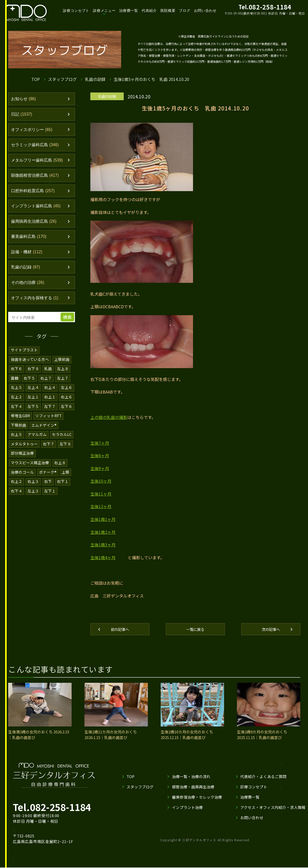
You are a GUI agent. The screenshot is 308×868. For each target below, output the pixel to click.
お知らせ (24, 99)
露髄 (15, 384)
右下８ (33, 375)
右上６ (67, 403)
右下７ (49, 449)
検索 (68, 324)
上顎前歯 (62, 366)
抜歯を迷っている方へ (30, 366)
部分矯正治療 (22, 458)
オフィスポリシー (33, 131)
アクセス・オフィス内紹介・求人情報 (273, 808)
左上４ (33, 394)
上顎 (65, 477)
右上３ (33, 486)
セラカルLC (62, 440)
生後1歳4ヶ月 (103, 557)
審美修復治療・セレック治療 (197, 797)
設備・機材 (28, 257)
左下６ (67, 412)
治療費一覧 (129, 11)
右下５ (29, 384)
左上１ (33, 403)
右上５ (17, 440)
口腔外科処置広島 (34, 194)
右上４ (50, 394)
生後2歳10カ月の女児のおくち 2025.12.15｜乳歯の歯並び (187, 735)
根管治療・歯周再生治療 (193, 787)
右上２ (17, 486)
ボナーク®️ (48, 477)
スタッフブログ (62, 79)
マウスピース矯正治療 (30, 468)
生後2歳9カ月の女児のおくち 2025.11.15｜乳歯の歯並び (262, 735)
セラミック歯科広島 (36, 147)
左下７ (50, 412)
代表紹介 (149, 11)
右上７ (46, 384)
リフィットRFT (49, 421)
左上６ (67, 394)
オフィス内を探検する (36, 305)
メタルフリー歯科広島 (39, 162)
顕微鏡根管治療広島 (36, 178)
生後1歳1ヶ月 (103, 519)
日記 (22, 115)
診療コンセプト (76, 11)
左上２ (17, 403)
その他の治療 (29, 289)
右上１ (50, 403)
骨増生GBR (20, 421)
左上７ (63, 384)
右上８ (60, 468)
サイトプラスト (24, 357)
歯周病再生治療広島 (35, 226)
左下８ (65, 449)
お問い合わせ (205, 11)
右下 (48, 486)
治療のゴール (22, 477)
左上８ (63, 375)
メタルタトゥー (24, 449)
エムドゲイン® (44, 431)
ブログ (185, 11)
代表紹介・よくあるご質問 (263, 777)
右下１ (63, 486)
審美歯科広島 (30, 241)
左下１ (50, 495)
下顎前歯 (18, 431)
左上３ (33, 495)
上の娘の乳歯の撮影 (109, 417)
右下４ (17, 495)
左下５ (33, 412)
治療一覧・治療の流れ (191, 777)
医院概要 (168, 11)
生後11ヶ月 (101, 494)
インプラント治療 (187, 808)
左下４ (17, 412)
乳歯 (48, 375)
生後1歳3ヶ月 (103, 545)
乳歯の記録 (95, 79)
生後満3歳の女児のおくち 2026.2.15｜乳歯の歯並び (39, 735)
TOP (36, 79)
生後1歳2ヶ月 (103, 532)
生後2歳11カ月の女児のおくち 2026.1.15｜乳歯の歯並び (111, 735)
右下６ (17, 375)
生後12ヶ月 (101, 506)
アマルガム (37, 440)
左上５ (17, 394)
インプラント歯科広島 (37, 210)
